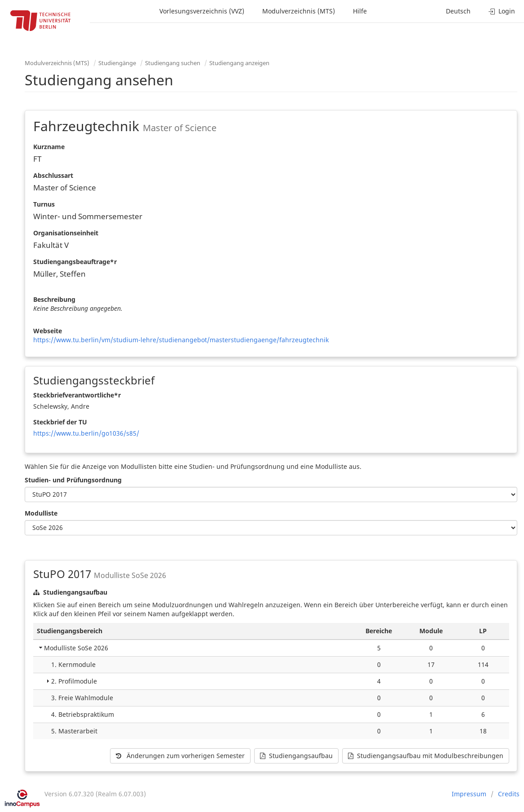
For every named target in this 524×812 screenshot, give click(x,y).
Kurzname (49, 147)
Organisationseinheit (66, 233)
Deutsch (458, 11)
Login (502, 11)
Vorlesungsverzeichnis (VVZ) (202, 11)
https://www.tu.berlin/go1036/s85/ (86, 433)
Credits (509, 794)
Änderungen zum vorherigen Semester (180, 756)
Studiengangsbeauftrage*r (75, 262)
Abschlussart (53, 175)
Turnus (44, 204)
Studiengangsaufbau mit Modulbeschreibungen (426, 756)
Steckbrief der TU (60, 422)
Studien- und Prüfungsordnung (73, 480)
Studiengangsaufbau (296, 756)
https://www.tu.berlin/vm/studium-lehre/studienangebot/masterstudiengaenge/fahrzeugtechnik (181, 340)
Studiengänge (117, 63)
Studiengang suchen (173, 63)
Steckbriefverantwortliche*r (77, 395)
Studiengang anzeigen (239, 63)
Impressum (469, 794)
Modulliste (41, 513)
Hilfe (360, 11)
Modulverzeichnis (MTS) (299, 11)
